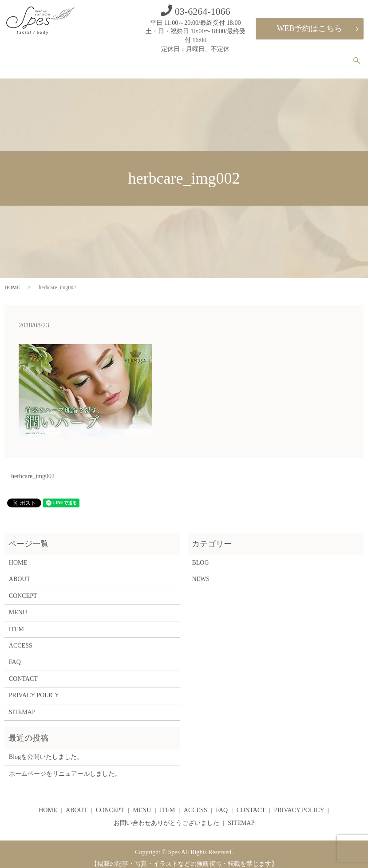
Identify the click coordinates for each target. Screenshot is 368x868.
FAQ (303, 57)
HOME (132, 57)
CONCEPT (194, 57)
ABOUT (160, 57)
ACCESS (277, 57)
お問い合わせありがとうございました (166, 815)
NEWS (201, 572)
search (362, 57)
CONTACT (332, 57)
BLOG (200, 555)
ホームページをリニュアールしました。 (65, 766)
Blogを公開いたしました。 (46, 749)
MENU (225, 57)
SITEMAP (22, 705)
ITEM (250, 57)
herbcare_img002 (33, 469)
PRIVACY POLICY (34, 688)
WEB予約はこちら (309, 28)
